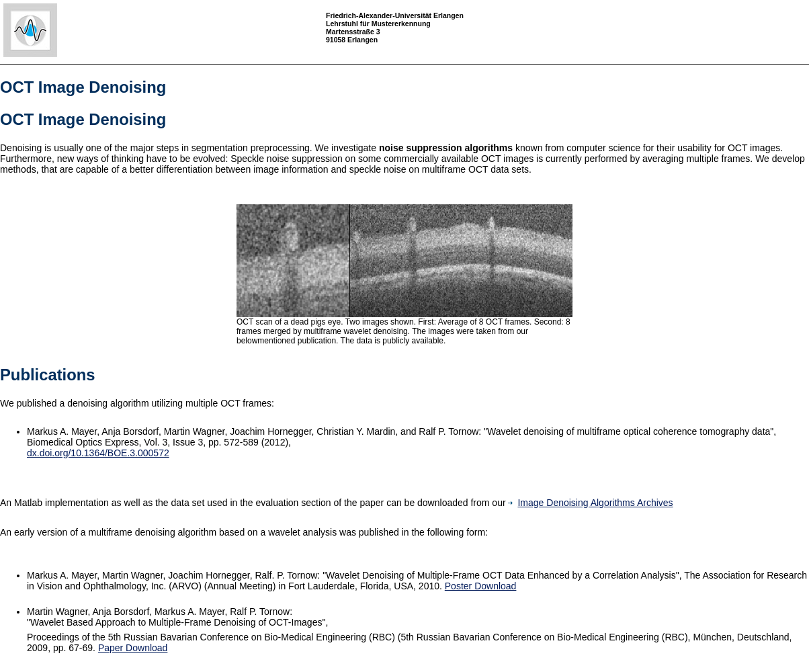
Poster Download (481, 586)
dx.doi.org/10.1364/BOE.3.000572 (98, 453)
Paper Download (133, 648)
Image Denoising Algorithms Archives (590, 503)
